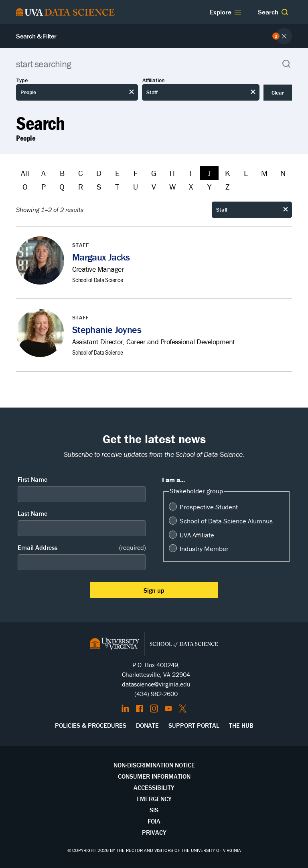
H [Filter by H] (172, 173)
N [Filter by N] (283, 173)
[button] (285, 12)
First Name (32, 479)
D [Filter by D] (99, 173)
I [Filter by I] (191, 173)
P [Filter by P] (44, 187)
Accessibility (154, 787)
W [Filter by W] (172, 187)
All (25, 173)
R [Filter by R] (81, 187)
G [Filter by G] (154, 173)
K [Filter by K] (228, 173)
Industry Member (204, 549)
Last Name (32, 513)
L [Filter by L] (246, 173)
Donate (147, 725)
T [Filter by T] (117, 187)
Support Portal (194, 725)
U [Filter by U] (136, 187)
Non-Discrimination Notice (154, 765)
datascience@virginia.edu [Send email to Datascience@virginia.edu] (156, 684)
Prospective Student (209, 507)
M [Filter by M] (264, 173)
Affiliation (154, 80)
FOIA (154, 821)
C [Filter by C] (81, 173)
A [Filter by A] (44, 173)
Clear (278, 93)
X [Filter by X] (191, 187)
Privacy (154, 832)
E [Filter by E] (117, 173)
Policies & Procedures (91, 725)
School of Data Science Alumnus (226, 521)
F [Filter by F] (136, 173)
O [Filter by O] (25, 187)
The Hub (241, 725)
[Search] (154, 64)
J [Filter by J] (209, 173)
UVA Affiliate (197, 535)
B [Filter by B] (62, 173)
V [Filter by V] (154, 187)
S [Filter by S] (99, 187)
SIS (154, 810)
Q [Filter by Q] (62, 187)
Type (22, 80)
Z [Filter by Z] (227, 187)
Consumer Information (154, 776)
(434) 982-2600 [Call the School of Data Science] (156, 694)
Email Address (82, 548)
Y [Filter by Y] (209, 187)
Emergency (154, 799)
